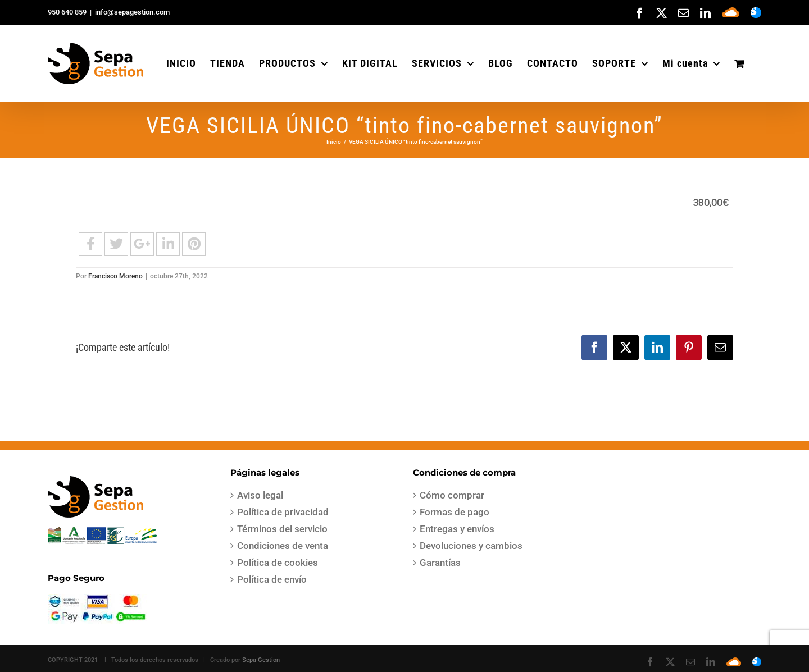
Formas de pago (455, 512)
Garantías (440, 563)
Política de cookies (278, 563)
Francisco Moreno (115, 276)
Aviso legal (260, 495)
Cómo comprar (452, 495)
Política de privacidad (283, 512)
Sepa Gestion (261, 660)
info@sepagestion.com (132, 12)
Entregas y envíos (457, 529)
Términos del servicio (282, 529)
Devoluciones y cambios (471, 546)
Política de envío (272, 579)
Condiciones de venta (283, 546)
